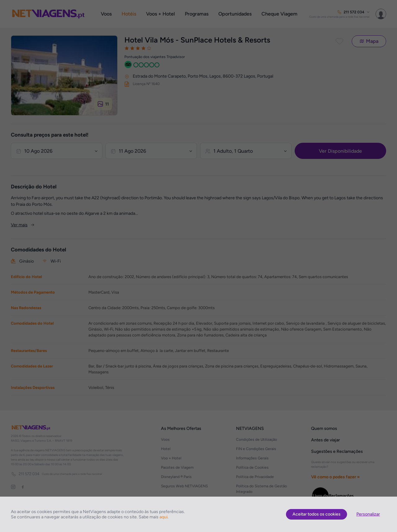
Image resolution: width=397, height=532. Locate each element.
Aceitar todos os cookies (317, 514)
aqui (163, 517)
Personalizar (368, 514)
